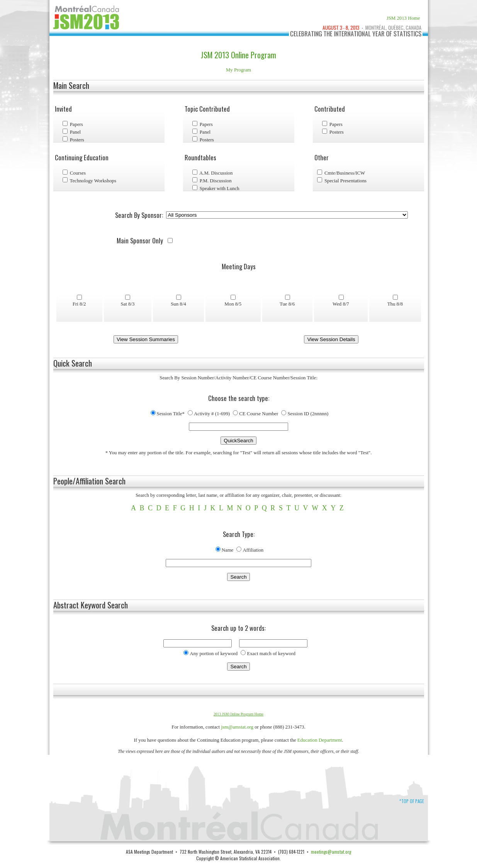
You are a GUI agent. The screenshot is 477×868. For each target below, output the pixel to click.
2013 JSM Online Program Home (238, 714)
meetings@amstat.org (331, 852)
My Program (238, 70)
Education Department (320, 740)
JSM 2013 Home (403, 18)
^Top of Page (412, 801)
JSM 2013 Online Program (238, 55)
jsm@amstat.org (237, 727)
